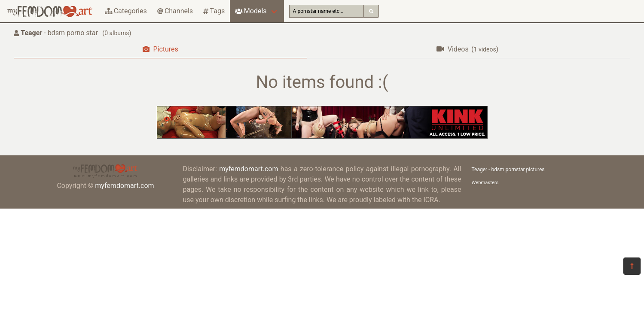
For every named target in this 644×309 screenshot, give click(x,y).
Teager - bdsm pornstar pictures (508, 170)
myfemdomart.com (124, 186)
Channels (175, 11)
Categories (126, 11)
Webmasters (485, 183)
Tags (214, 11)
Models (251, 11)
